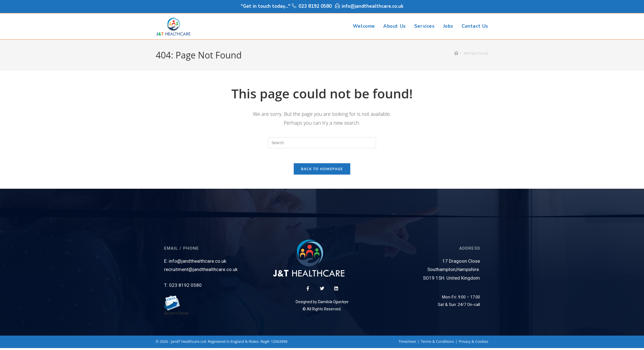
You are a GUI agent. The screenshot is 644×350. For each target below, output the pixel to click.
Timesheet (407, 343)
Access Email (176, 315)
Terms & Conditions (437, 343)
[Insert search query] (322, 143)
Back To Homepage (322, 171)
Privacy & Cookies (473, 343)
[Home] (456, 53)
